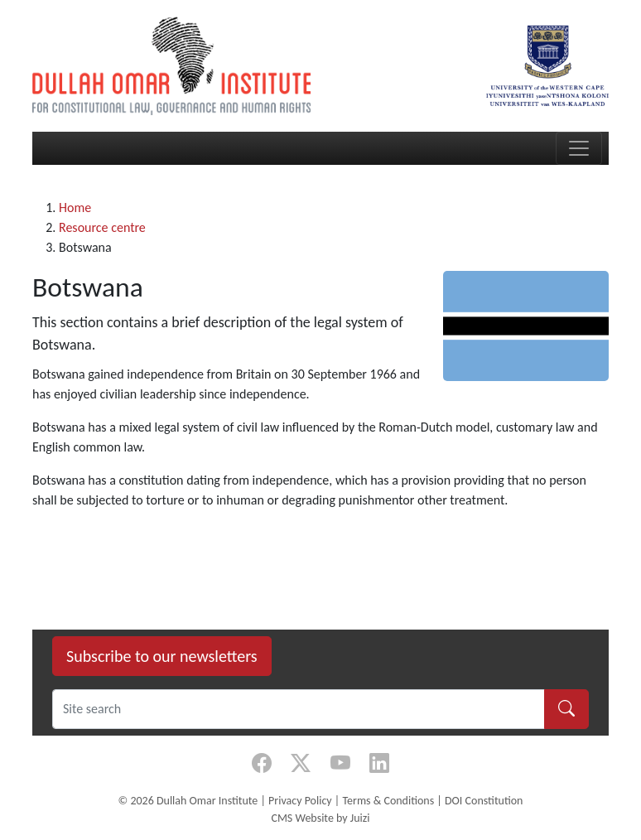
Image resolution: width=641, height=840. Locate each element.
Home (75, 208)
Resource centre (102, 227)
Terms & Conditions (388, 801)
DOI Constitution (484, 801)
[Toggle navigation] (579, 148)
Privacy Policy (300, 801)
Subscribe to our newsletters (162, 656)
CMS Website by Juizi (320, 818)
